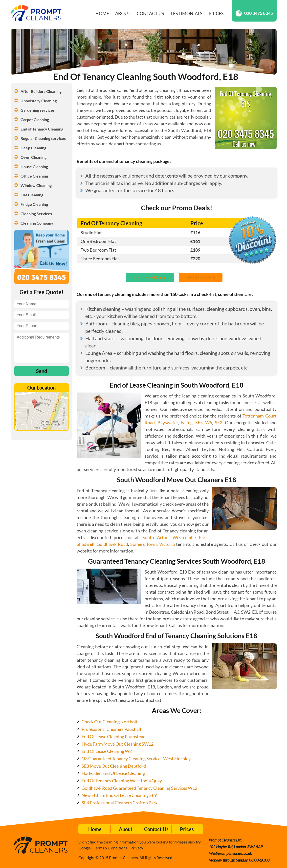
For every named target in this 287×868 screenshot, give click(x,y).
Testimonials (186, 13)
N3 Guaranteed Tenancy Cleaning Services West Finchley (136, 759)
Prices (216, 13)
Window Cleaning (36, 185)
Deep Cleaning (33, 148)
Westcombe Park (190, 537)
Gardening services (38, 110)
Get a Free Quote (150, 277)
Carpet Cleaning (35, 119)
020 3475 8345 (254, 13)
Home (102, 13)
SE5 (199, 422)
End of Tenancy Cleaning (42, 129)
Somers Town (143, 544)
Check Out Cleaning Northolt (110, 722)
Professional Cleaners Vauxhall (111, 729)
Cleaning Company (37, 223)
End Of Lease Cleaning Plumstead (114, 736)
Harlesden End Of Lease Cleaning (113, 773)
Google (85, 848)
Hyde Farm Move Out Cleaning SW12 (118, 744)
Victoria (167, 544)
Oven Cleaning (33, 157)
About (123, 13)
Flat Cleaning (32, 195)
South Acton (155, 537)
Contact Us (150, 13)
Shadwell (86, 544)
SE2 (219, 422)
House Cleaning (34, 167)
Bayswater (168, 422)
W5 (209, 422)
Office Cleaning (34, 176)
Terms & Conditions (111, 848)
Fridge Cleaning (34, 204)
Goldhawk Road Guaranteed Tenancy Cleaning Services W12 (139, 788)
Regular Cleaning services (43, 138)
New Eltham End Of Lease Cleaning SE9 (119, 795)
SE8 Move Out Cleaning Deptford (114, 766)
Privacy (137, 848)
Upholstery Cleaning (39, 101)
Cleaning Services (36, 214)
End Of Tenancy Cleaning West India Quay (122, 781)
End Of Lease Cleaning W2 (107, 751)
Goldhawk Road (112, 544)
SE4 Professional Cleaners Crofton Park (120, 803)
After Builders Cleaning (41, 91)
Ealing (187, 422)
